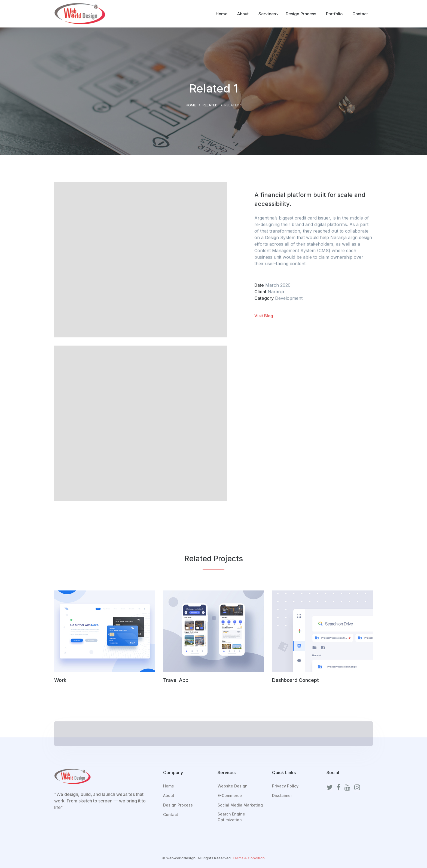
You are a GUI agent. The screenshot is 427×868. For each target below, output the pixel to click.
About (169, 795)
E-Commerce (230, 795)
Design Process (178, 805)
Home (191, 105)
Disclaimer (282, 795)
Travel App (176, 680)
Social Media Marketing (240, 805)
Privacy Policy (285, 786)
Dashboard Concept (295, 680)
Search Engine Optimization (231, 817)
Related (210, 105)
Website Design (233, 786)
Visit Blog (264, 316)
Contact (171, 815)
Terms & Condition (249, 858)
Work (60, 680)
